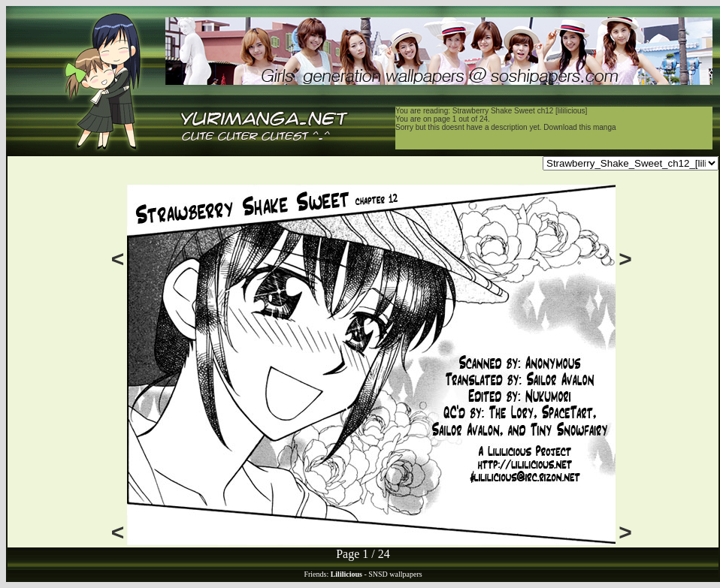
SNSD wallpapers (395, 574)
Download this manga (579, 127)
